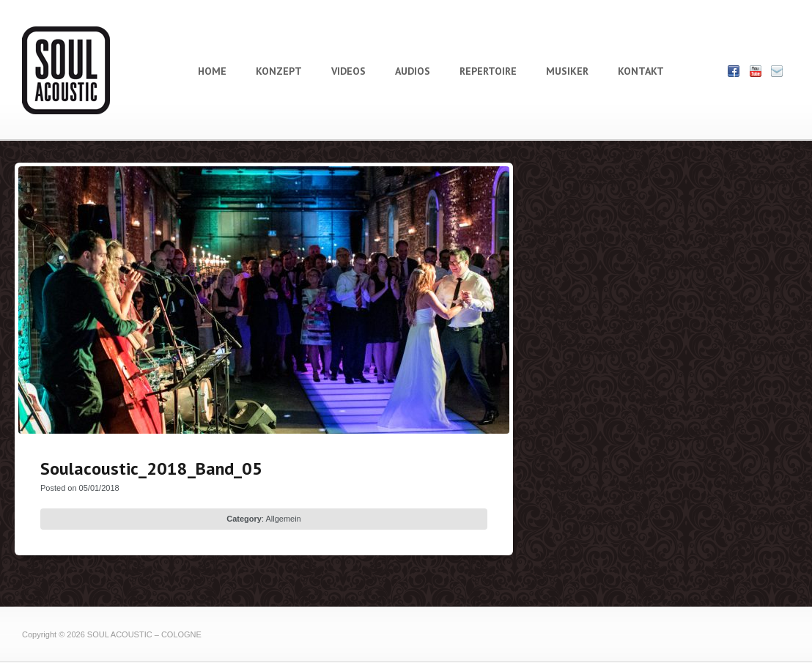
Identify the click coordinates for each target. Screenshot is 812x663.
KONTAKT (641, 71)
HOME (212, 71)
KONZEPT (279, 71)
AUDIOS (413, 71)
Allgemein (283, 519)
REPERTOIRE (488, 71)
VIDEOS (348, 71)
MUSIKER (567, 71)
